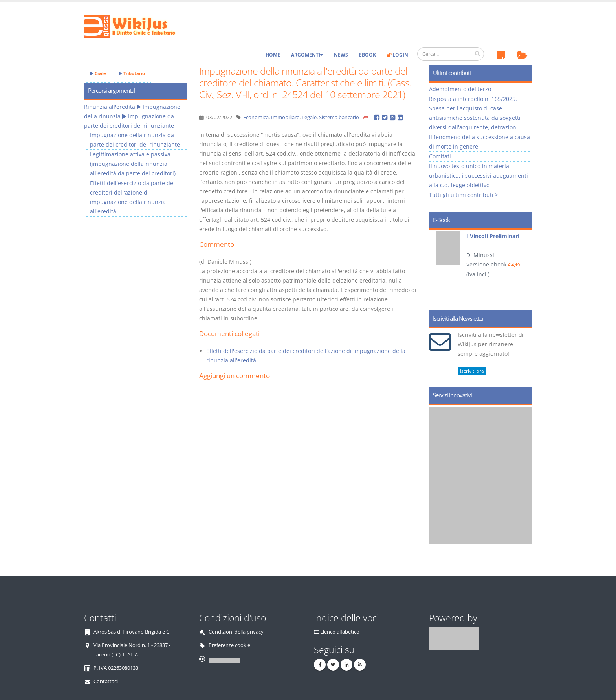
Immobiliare (285, 117)
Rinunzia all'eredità (110, 107)
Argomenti (307, 55)
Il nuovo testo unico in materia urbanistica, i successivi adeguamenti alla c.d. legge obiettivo (478, 175)
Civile (98, 73)
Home (273, 55)
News (341, 55)
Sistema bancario (339, 117)
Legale (309, 117)
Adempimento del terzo (460, 89)
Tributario (132, 73)
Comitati (440, 156)
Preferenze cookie (229, 645)
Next (523, 267)
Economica (256, 117)
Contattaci (106, 681)
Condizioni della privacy (236, 632)
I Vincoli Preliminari (493, 236)
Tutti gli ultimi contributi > (464, 195)
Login (398, 55)
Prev (438, 267)
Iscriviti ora (472, 371)
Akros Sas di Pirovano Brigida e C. (132, 632)
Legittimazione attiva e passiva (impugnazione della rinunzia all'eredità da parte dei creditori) (133, 164)
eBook (368, 55)
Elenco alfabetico (340, 632)
